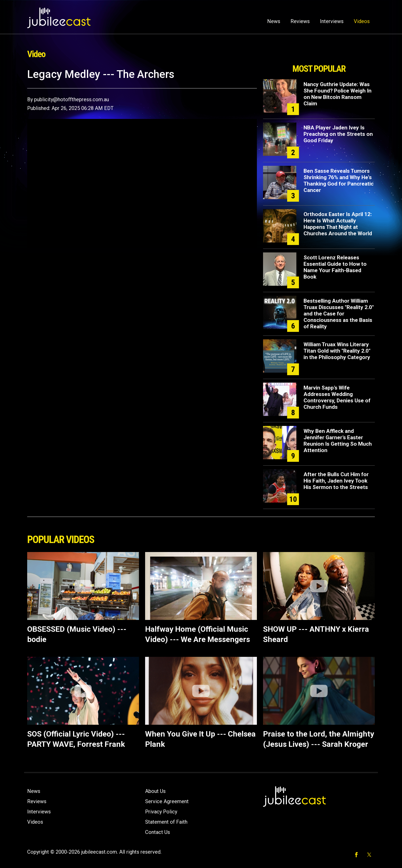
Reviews (300, 21)
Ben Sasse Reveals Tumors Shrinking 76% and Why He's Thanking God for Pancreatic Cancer (339, 181)
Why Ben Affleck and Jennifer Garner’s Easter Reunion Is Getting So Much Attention (338, 441)
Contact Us (158, 832)
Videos (362, 21)
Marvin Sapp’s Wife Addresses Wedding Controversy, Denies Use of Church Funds (337, 397)
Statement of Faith (166, 822)
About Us (155, 791)
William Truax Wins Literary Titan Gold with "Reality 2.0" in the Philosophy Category (337, 351)
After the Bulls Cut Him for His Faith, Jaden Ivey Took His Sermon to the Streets (336, 481)
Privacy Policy (161, 812)
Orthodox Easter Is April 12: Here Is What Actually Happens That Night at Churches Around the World (338, 224)
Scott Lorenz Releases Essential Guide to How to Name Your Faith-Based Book (335, 267)
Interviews (332, 21)
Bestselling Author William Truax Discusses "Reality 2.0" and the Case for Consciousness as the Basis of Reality (339, 314)
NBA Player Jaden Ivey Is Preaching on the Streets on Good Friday (338, 134)
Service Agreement (167, 801)
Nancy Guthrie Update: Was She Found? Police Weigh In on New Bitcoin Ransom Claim (338, 94)
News (274, 21)
